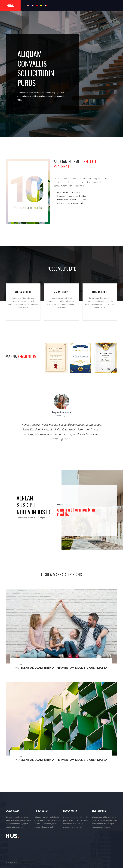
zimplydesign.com (26, 863)
